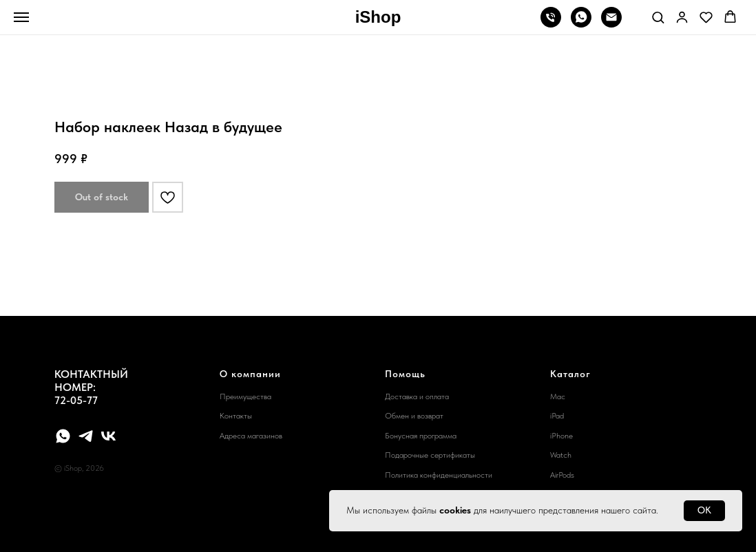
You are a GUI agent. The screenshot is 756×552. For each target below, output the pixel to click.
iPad (557, 416)
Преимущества (245, 396)
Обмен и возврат (414, 416)
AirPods (562, 475)
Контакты (236, 416)
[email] (611, 24)
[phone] (551, 24)
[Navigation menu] (21, 17)
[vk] (108, 436)
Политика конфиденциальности (439, 475)
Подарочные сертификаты (430, 455)
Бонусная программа (421, 436)
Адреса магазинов (251, 436)
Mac (558, 396)
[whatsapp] (581, 24)
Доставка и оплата (417, 396)
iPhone (561, 436)
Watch (561, 455)
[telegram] (86, 436)
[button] (658, 17)
